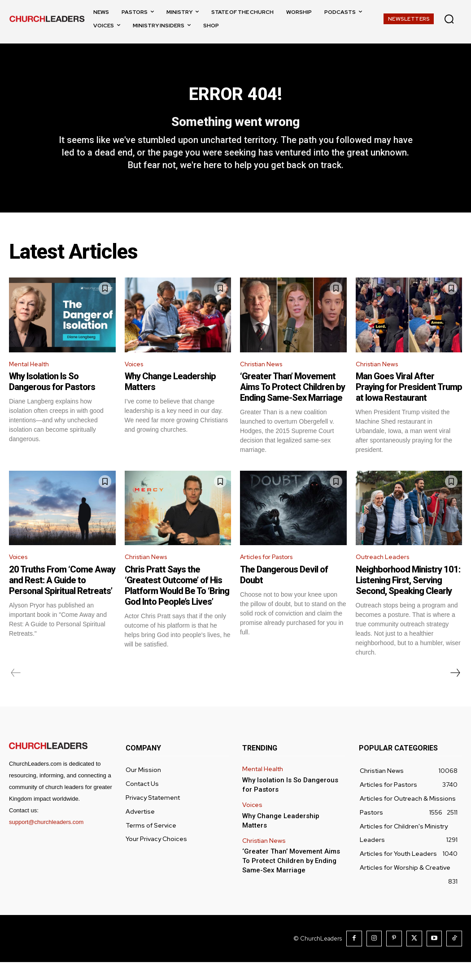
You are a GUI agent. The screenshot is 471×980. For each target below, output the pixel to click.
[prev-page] (16, 692)
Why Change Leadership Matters (289, 832)
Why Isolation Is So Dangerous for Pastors (52, 399)
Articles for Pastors (272, 575)
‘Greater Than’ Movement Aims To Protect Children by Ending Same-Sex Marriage (292, 404)
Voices (136, 380)
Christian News (264, 380)
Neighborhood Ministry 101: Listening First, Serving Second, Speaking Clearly (408, 599)
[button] (449, 19)
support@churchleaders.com (46, 841)
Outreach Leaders (386, 575)
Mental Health (33, 380)
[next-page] (455, 692)
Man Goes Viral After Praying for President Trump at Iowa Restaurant (409, 404)
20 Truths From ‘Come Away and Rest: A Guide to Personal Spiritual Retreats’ (62, 599)
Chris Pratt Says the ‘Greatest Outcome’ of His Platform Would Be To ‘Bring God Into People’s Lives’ (177, 604)
